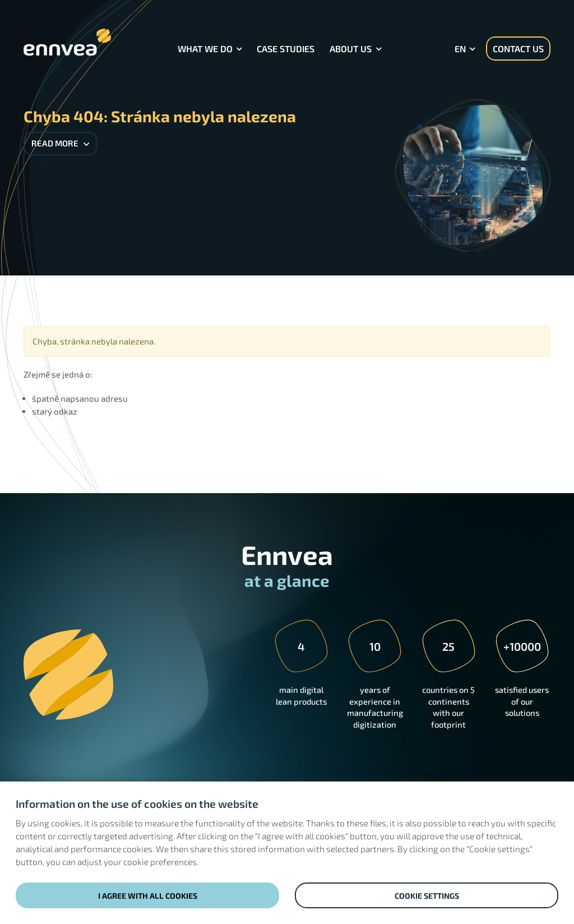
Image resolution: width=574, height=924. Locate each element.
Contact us (518, 49)
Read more (60, 143)
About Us (351, 49)
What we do (205, 49)
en (460, 49)
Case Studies (286, 49)
